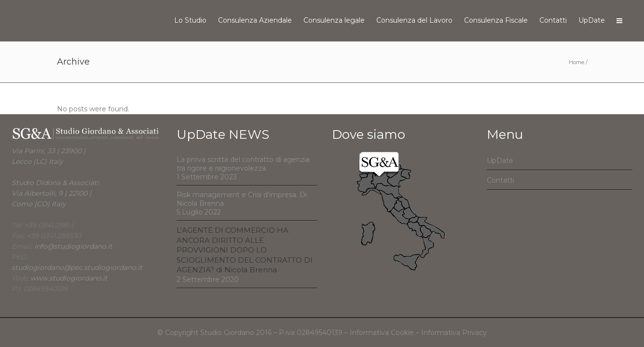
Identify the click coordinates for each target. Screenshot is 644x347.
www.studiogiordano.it (69, 278)
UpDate (500, 160)
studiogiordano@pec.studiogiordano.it (77, 267)
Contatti (500, 180)
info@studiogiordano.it (73, 246)
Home (576, 62)
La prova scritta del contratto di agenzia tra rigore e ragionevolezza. (243, 164)
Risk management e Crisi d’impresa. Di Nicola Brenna (242, 199)
